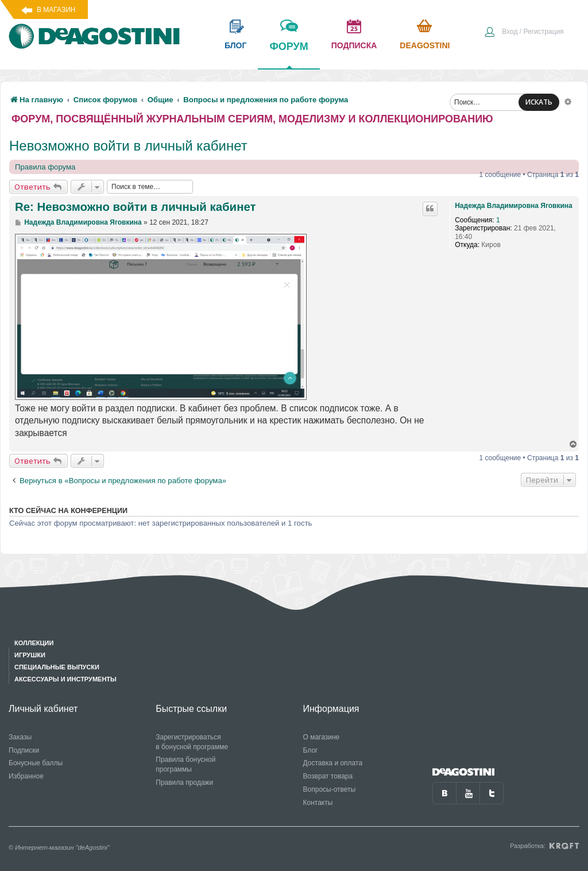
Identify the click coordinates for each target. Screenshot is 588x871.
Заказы (20, 737)
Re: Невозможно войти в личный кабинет (136, 207)
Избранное (26, 776)
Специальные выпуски (57, 667)
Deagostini (425, 45)
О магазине (322, 737)
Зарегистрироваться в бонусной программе (192, 742)
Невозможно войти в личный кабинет (128, 146)
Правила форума (45, 167)
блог (235, 45)
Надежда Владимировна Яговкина (514, 206)
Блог (311, 750)
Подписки (24, 750)
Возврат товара (328, 776)
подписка (354, 45)
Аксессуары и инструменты (65, 679)
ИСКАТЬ (539, 102)
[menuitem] (524, 33)
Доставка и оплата (333, 763)
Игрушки (30, 655)
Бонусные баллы (36, 763)
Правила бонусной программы (185, 764)
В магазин (56, 10)
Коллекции (34, 643)
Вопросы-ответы (330, 789)
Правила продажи (184, 783)
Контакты (318, 803)
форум (289, 55)
